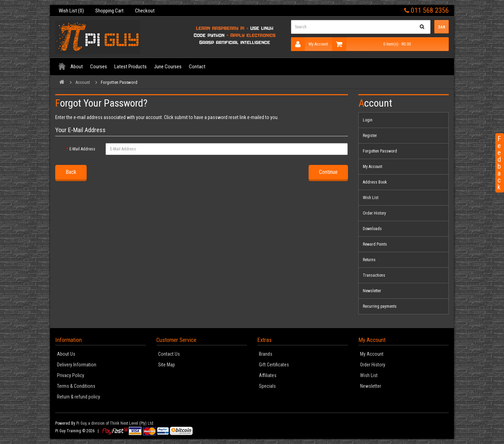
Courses (99, 67)
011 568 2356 (427, 10)
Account (83, 82)
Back (71, 172)
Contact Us (169, 354)
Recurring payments (380, 306)
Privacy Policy (71, 375)
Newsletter (372, 291)
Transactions (374, 275)
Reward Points (375, 244)
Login (368, 120)
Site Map (167, 365)
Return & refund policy (79, 397)
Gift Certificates (274, 365)
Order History (374, 213)
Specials (267, 386)
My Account (309, 44)
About (77, 67)
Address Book (375, 182)
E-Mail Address (82, 149)
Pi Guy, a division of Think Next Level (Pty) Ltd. (115, 423)
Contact (197, 67)
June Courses (168, 67)
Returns (369, 260)
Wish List (371, 198)
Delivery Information (77, 365)
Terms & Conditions (76, 386)
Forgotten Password (119, 82)
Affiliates (268, 375)
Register (370, 136)
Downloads (372, 229)
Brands (266, 354)
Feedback (499, 163)
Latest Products (130, 67)
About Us (66, 354)
